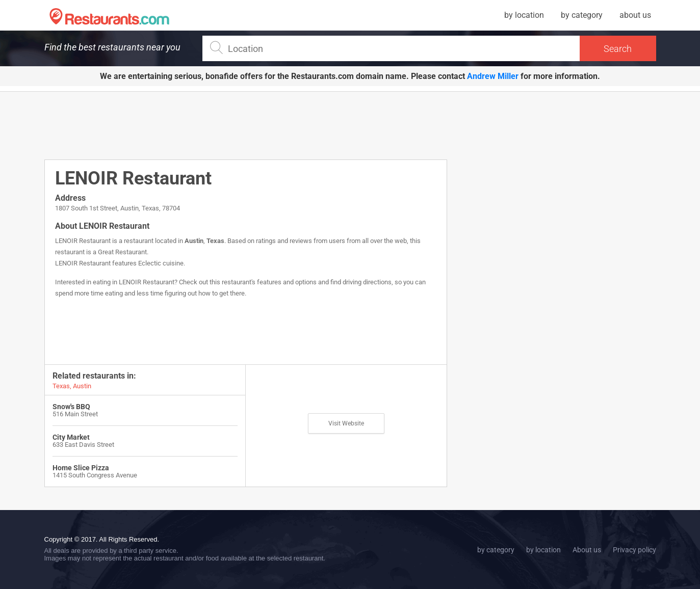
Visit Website (346, 423)
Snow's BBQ (71, 407)
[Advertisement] (246, 125)
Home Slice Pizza (81, 468)
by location (524, 15)
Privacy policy (634, 550)
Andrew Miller (493, 76)
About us (587, 550)
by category (582, 15)
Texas (215, 241)
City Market (71, 437)
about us (635, 15)
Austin (194, 241)
